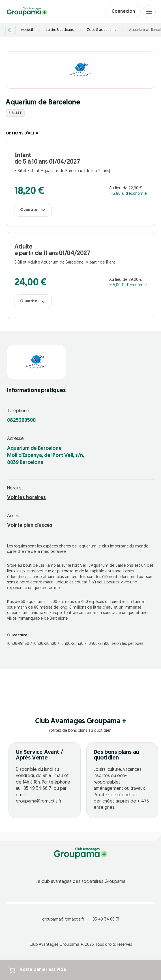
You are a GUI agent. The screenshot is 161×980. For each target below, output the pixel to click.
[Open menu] (149, 12)
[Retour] (10, 30)
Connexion (123, 12)
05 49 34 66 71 (106, 920)
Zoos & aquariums (101, 30)
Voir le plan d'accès (30, 526)
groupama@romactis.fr (63, 920)
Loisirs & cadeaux (60, 30)
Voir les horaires (26, 498)
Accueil (27, 30)
